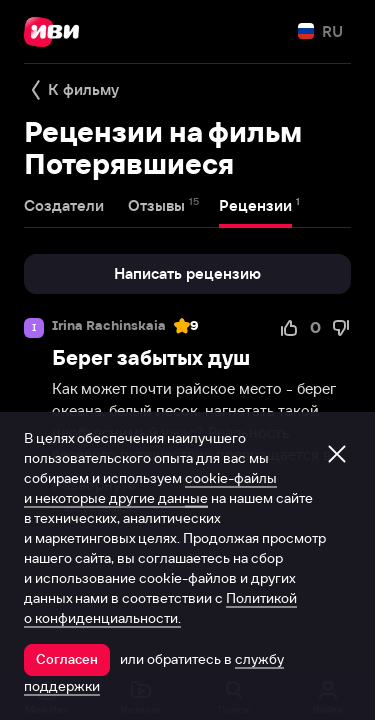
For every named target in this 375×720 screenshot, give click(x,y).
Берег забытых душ (151, 357)
